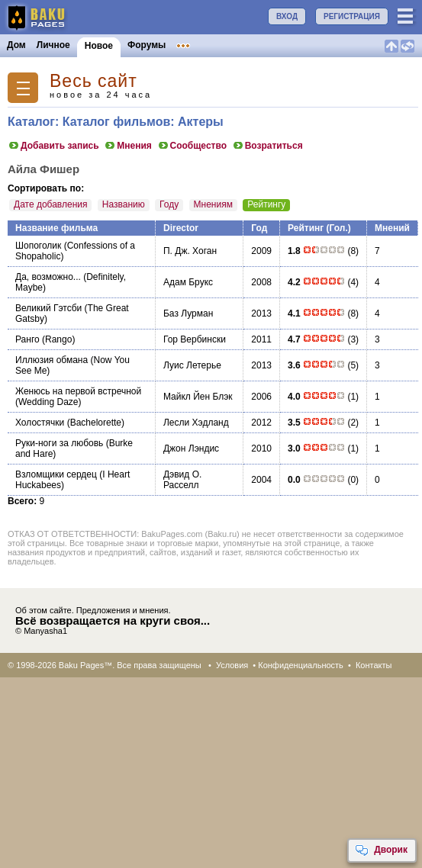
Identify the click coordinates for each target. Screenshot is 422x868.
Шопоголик (38, 246)
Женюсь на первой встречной (78, 391)
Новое (99, 46)
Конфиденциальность (301, 665)
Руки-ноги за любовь (59, 443)
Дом (16, 45)
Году (169, 204)
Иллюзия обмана (52, 360)
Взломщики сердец (56, 474)
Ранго (27, 339)
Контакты (374, 665)
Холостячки (40, 423)
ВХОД (287, 16)
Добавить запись (53, 146)
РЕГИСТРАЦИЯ (352, 16)
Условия (232, 665)
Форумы (147, 45)
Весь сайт (93, 81)
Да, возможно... (48, 277)
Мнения (128, 146)
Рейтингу (266, 204)
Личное (53, 45)
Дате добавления (50, 204)
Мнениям (213, 204)
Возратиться (267, 146)
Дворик (381, 850)
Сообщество (192, 146)
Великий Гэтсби (48, 308)
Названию (124, 204)
